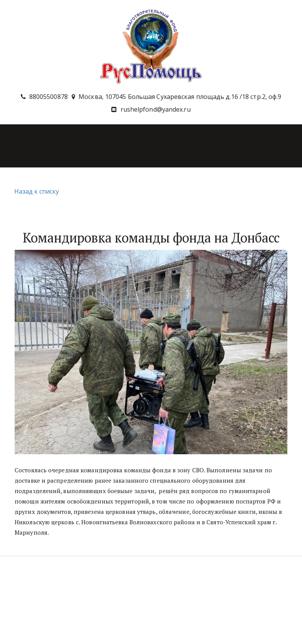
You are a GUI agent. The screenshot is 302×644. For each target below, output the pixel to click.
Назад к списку (36, 191)
